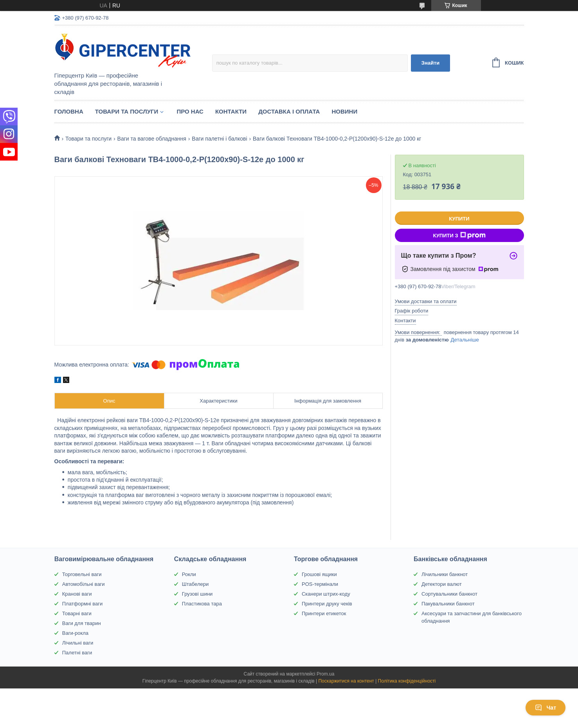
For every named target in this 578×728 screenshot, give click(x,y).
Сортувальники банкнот (449, 594)
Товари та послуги (127, 111)
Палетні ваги (77, 653)
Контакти (231, 111)
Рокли (189, 574)
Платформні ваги (83, 604)
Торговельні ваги (82, 574)
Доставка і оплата (289, 111)
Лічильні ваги (78, 643)
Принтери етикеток (324, 613)
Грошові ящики (319, 574)
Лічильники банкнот (445, 574)
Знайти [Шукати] (430, 63)
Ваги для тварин (82, 623)
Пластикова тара (202, 604)
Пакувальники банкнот (448, 604)
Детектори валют (442, 584)
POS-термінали (320, 584)
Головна (69, 111)
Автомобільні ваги (84, 584)
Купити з (459, 235)
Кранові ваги (77, 594)
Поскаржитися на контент (346, 681)
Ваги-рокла (75, 633)
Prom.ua (325, 674)
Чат (546, 708)
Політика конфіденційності (407, 681)
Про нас (190, 111)
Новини (344, 111)
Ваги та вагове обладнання (152, 139)
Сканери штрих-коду (326, 594)
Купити (459, 219)
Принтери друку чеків (327, 604)
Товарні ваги (77, 613)
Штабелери (195, 584)
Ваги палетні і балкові (219, 139)
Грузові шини (197, 594)
